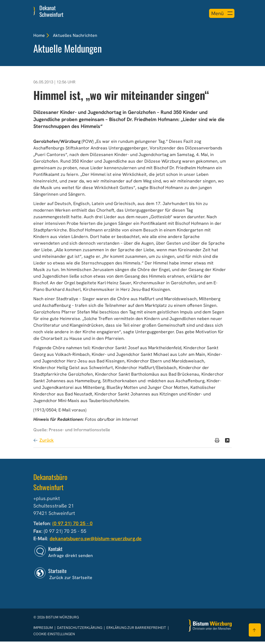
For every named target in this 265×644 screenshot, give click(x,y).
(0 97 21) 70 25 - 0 (72, 526)
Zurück (47, 443)
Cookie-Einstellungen (54, 637)
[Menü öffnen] (220, 13)
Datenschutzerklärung (80, 630)
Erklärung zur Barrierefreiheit (136, 630)
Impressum (44, 630)
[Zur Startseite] (210, 628)
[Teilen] (227, 443)
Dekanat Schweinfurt (51, 11)
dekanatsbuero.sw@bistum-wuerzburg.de (96, 541)
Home (39, 35)
